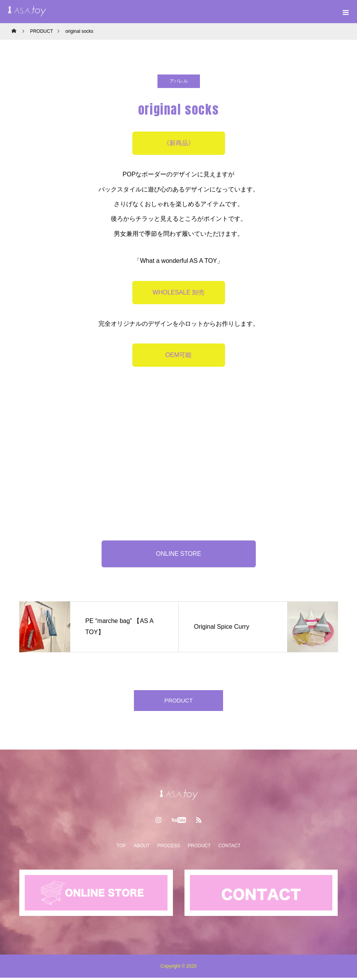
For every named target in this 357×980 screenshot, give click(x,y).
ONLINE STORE (178, 554)
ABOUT (141, 848)
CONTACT (229, 848)
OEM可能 (178, 355)
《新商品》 (179, 143)
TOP (121, 848)
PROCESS (169, 848)
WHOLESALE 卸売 (178, 292)
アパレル (179, 81)
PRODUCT (178, 702)
